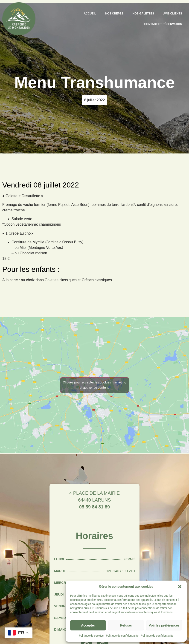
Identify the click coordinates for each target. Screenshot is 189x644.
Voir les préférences (164, 625)
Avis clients (173, 14)
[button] (180, 587)
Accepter (88, 625)
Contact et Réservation (163, 24)
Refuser (126, 625)
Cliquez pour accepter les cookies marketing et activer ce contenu (94, 385)
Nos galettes (143, 14)
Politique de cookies (91, 636)
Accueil (90, 14)
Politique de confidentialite (122, 636)
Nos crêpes (114, 14)
